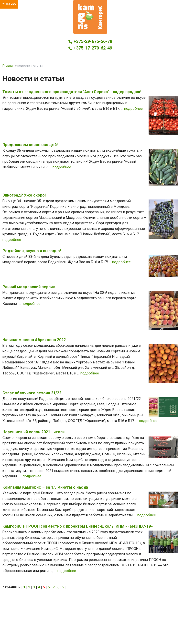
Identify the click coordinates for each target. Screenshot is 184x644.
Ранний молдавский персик (29, 287)
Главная (8, 66)
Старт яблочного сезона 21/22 (32, 393)
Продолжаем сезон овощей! (30, 145)
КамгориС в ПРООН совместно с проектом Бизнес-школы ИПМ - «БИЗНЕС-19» (78, 526)
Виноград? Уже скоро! (24, 195)
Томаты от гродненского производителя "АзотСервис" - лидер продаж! (72, 92)
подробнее (133, 109)
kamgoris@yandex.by (90, 55)
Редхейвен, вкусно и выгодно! (32, 251)
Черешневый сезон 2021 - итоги (33, 432)
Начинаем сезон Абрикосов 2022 (34, 340)
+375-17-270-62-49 (90, 48)
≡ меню (9, 4)
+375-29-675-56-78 (90, 41)
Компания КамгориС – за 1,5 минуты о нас (45, 487)
